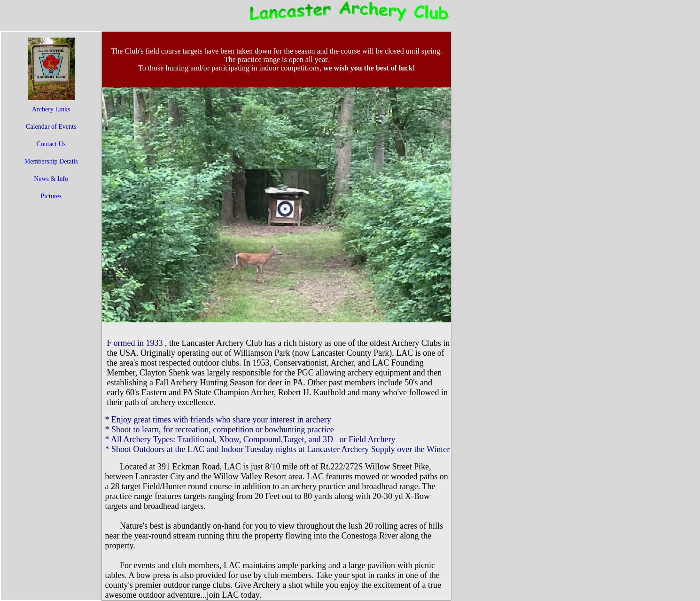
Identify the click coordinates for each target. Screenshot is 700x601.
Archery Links (51, 109)
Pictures (51, 196)
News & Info (51, 179)
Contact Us (51, 144)
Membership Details (51, 161)
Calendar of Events (51, 127)
